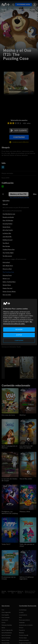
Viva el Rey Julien (26, 479)
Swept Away (6, 227)
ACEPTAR (19, 335)
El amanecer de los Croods (9, 578)
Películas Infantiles (7, 625)
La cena (21, 612)
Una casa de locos (8, 415)
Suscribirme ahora (24, 5)
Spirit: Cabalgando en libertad (10, 447)
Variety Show (7, 285)
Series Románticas (7, 633)
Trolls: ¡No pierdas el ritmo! (27, 545)
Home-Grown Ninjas (9, 291)
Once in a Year (7, 269)
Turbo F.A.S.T (6, 544)
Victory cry (6, 278)
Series (4, 9)
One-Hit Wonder (8, 220)
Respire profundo (8, 217)
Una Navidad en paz (9, 214)
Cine (11, 9)
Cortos (3, 623)
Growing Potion (7, 224)
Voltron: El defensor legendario (27, 578)
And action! (6, 262)
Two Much (6, 243)
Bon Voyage (6, 246)
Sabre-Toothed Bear (9, 282)
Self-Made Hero (8, 266)
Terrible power (7, 256)
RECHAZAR (19, 329)
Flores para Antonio (24, 620)
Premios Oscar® (24, 635)
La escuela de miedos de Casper (9, 480)
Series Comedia (6, 638)
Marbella (21, 633)
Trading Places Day (9, 249)
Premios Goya (23, 638)
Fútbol (18, 9)
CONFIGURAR (19, 340)
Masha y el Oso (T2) (18, 194)
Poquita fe (22, 630)
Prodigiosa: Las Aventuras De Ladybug (10, 513)
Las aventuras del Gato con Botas (26, 447)
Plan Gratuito (30, 9)
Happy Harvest (7, 288)
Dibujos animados (24, 640)
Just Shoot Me (7, 237)
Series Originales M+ (7, 630)
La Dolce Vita (7, 233)
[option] (12, 368)
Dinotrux (23, 415)
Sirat (20, 618)
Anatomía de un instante (26, 625)
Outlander (22, 623)
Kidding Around (7, 240)
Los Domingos (23, 610)
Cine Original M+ (6, 612)
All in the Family (8, 230)
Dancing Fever (7, 275)
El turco (21, 628)
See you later (7, 295)
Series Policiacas (6, 635)
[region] (19, 322)
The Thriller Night (8, 253)
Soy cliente (19, 130)
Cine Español (5, 615)
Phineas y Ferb (25, 512)
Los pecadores (23, 615)
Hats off (5, 204)
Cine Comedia (6, 618)
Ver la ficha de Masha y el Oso (20, 197)
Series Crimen (5, 640)
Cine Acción (5, 620)
